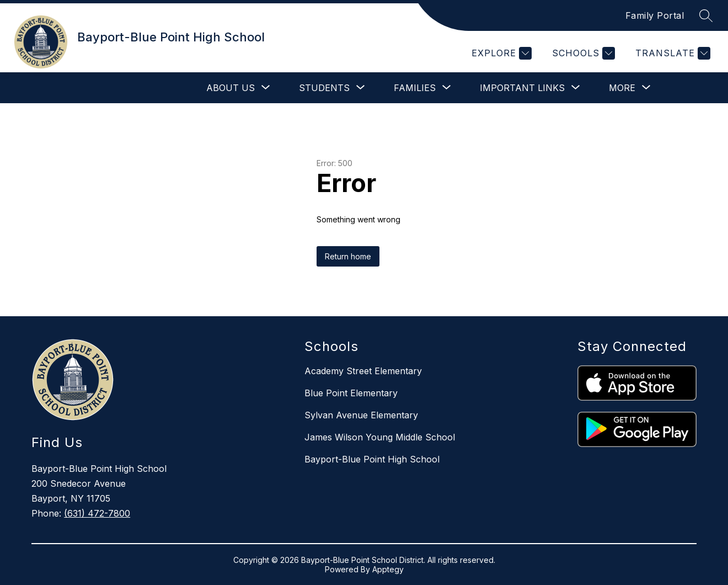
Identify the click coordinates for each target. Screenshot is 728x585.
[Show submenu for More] (622, 88)
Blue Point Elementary (351, 393)
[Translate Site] (671, 53)
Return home (348, 256)
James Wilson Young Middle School (380, 437)
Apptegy (388, 569)
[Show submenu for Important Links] (522, 88)
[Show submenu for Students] (324, 88)
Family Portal (655, 15)
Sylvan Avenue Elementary (361, 415)
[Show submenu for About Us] (231, 88)
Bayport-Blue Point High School (372, 459)
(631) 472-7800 (97, 513)
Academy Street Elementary (363, 371)
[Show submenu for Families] (415, 88)
